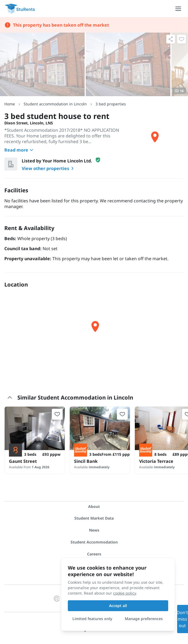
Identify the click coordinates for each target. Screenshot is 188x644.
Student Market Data (94, 518)
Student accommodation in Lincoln (55, 104)
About (94, 506)
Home (10, 104)
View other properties (49, 168)
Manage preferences (144, 619)
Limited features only (92, 619)
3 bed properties (111, 104)
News (94, 530)
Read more (20, 150)
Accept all (118, 606)
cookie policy (125, 593)
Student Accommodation (94, 542)
